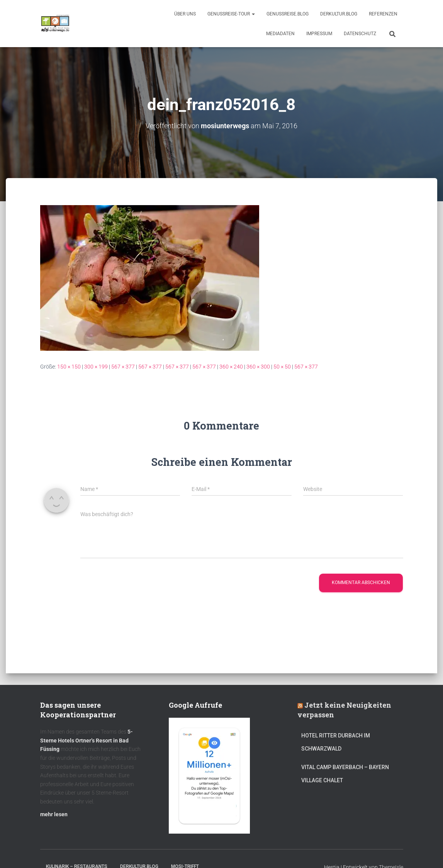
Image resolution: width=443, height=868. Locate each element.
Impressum (319, 34)
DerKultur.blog (339, 14)
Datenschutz (360, 34)
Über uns (185, 14)
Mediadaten (280, 34)
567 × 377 (123, 366)
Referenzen (383, 14)
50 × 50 (282, 366)
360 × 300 (258, 366)
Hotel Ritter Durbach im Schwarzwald (336, 742)
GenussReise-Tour (231, 14)
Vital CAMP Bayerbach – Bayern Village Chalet (345, 773)
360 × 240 (231, 366)
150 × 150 (69, 366)
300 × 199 (96, 366)
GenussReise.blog (288, 14)
